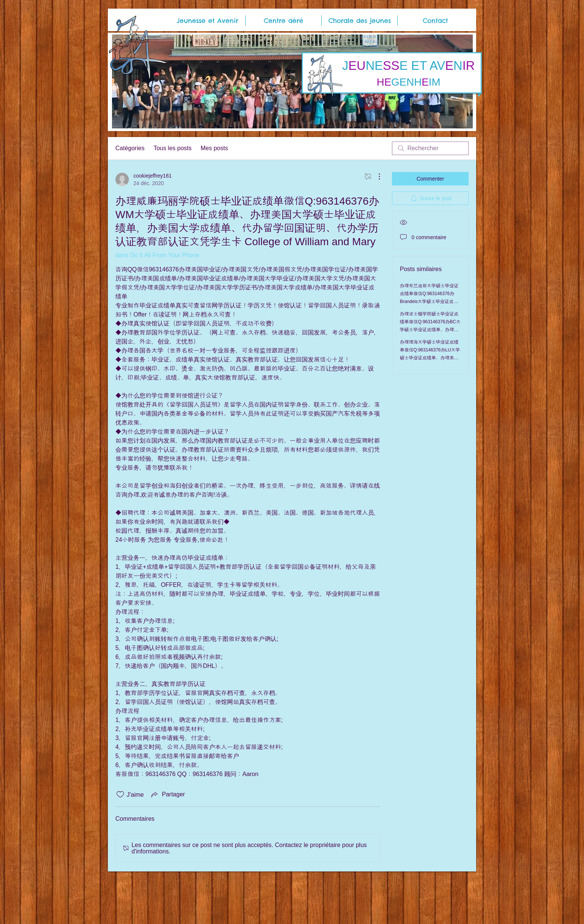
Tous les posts (172, 148)
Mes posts (214, 148)
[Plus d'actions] (375, 176)
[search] (430, 148)
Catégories (130, 148)
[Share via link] (167, 794)
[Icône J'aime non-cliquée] (120, 794)
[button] (207, 21)
